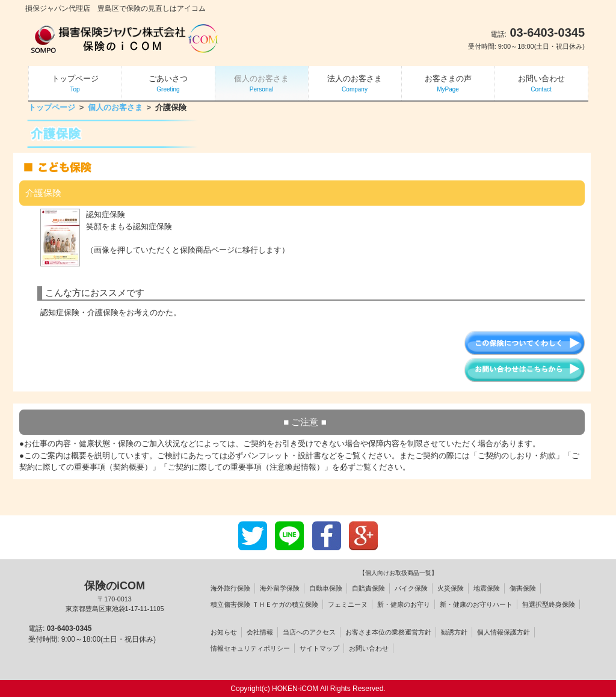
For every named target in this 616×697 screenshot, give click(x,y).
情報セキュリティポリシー (250, 648)
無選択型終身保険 (549, 604)
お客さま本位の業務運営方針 (388, 632)
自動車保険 (326, 588)
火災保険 (451, 588)
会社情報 (260, 632)
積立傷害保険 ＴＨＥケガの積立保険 (264, 604)
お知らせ (224, 632)
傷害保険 (523, 588)
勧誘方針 (454, 632)
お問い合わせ (369, 648)
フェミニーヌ (348, 604)
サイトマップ (319, 648)
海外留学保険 (280, 588)
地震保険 (487, 588)
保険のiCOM (115, 597)
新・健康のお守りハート (476, 604)
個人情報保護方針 (504, 632)
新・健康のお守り (404, 604)
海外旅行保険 (230, 588)
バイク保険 (411, 588)
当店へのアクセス (309, 632)
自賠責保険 (368, 588)
